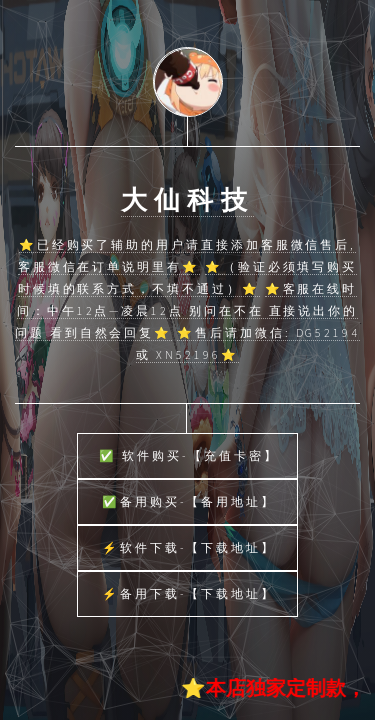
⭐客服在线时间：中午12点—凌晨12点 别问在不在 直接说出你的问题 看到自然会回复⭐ (186, 310)
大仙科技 (187, 200)
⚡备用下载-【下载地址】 (189, 593)
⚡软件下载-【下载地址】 (189, 547)
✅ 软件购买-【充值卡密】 (188, 455)
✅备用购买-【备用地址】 (189, 501)
